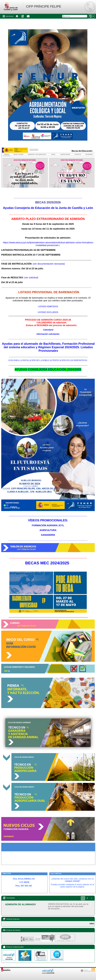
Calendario (48, 330)
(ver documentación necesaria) (49, 264)
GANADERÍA (48, 535)
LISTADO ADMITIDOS (48, 307)
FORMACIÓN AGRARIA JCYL (48, 525)
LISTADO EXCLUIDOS (48, 312)
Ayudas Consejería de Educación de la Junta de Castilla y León (48, 208)
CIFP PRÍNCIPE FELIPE (43, 6)
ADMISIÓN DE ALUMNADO (20, 904)
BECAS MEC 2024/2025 (47, 563)
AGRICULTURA (48, 530)
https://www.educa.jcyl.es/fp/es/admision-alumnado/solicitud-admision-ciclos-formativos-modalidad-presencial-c (48, 244)
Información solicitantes (48, 334)
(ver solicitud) (31, 277)
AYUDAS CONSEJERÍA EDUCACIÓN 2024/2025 (48, 369)
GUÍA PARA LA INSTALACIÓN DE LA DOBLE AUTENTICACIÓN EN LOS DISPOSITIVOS (48, 360)
